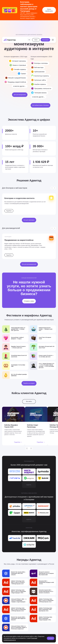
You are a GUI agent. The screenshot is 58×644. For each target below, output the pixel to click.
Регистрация (45, 25)
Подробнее (9, 211)
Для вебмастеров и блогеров (41, 105)
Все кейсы (29, 402)
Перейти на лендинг (29, 384)
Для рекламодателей (20, 95)
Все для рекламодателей (29, 264)
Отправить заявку (29, 301)
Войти (36, 25)
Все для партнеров (29, 220)
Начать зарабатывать (49, 10)
